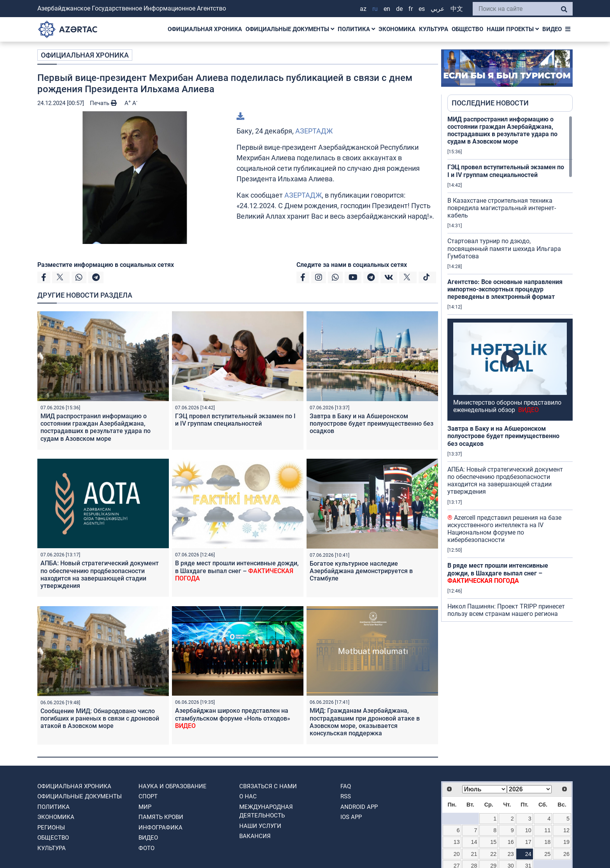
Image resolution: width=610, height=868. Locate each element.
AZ (363, 9)
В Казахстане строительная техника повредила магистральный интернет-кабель (502, 208)
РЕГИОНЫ (51, 828)
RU (375, 9)
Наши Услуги (260, 826)
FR (411, 9)
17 (528, 842)
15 (493, 842)
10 (528, 830)
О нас (248, 796)
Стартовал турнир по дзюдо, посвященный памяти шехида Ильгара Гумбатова (504, 248)
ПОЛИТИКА (356, 29)
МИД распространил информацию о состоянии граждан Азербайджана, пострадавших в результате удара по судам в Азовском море (96, 427)
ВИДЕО (552, 29)
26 (566, 854)
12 (566, 830)
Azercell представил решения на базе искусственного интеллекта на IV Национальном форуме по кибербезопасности (504, 529)
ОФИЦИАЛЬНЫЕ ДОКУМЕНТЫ (290, 29)
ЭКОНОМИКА (397, 29)
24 (528, 854)
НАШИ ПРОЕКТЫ (513, 29)
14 (474, 842)
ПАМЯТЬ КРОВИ (161, 817)
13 (457, 842)
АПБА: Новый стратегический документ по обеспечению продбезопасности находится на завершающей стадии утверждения (100, 574)
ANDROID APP (359, 807)
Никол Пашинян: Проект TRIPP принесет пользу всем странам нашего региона (506, 610)
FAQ (346, 786)
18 (547, 842)
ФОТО (146, 848)
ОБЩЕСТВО (467, 29)
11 (547, 830)
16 (511, 842)
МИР (145, 807)
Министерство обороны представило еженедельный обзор (507, 406)
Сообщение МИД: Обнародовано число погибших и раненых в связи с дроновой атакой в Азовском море (100, 718)
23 (511, 854)
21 (474, 854)
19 (566, 842)
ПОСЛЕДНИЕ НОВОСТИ (490, 103)
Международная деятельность (266, 811)
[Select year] (529, 789)
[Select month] (485, 789)
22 (493, 854)
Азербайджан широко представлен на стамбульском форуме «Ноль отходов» (233, 718)
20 (457, 854)
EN (387, 9)
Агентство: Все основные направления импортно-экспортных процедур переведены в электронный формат (505, 289)
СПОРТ (148, 796)
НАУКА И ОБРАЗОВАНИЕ (173, 786)
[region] (510, 368)
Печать (103, 103)
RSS (346, 796)
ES (422, 9)
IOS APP (351, 817)
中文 (457, 9)
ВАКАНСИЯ (255, 836)
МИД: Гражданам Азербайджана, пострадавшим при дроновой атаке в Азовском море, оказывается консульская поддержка (365, 722)
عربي (438, 9)
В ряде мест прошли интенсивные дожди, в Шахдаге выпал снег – (237, 571)
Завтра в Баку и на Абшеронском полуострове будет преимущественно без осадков (372, 423)
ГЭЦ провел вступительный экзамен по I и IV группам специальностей (235, 420)
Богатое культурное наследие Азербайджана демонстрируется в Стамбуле (361, 571)
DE (399, 9)
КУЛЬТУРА (434, 29)
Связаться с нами (268, 786)
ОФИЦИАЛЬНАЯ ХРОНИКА (205, 29)
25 (547, 854)
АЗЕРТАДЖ (314, 131)
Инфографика (160, 828)
